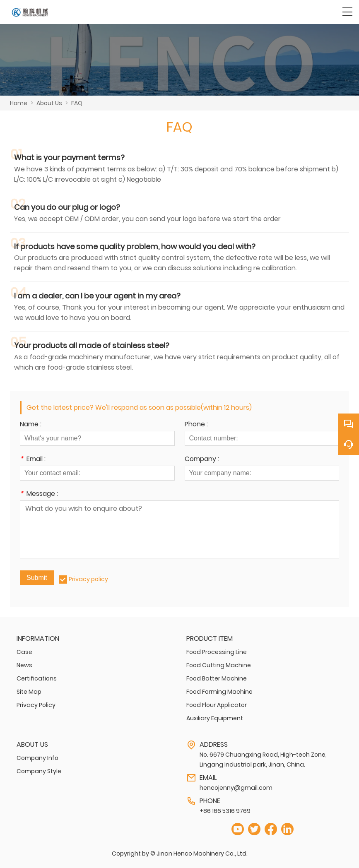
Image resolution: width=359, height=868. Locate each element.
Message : (39, 494)
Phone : (196, 425)
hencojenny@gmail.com (236, 788)
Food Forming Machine (219, 692)
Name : (31, 425)
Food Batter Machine (217, 678)
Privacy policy (88, 579)
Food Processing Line (217, 652)
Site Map (29, 692)
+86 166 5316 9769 (225, 811)
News (24, 665)
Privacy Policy (36, 705)
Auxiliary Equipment (215, 718)
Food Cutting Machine (219, 665)
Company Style (39, 771)
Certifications (37, 678)
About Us (49, 103)
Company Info (37, 758)
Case (24, 652)
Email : (33, 460)
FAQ (77, 103)
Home (19, 103)
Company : (202, 460)
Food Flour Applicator (217, 705)
